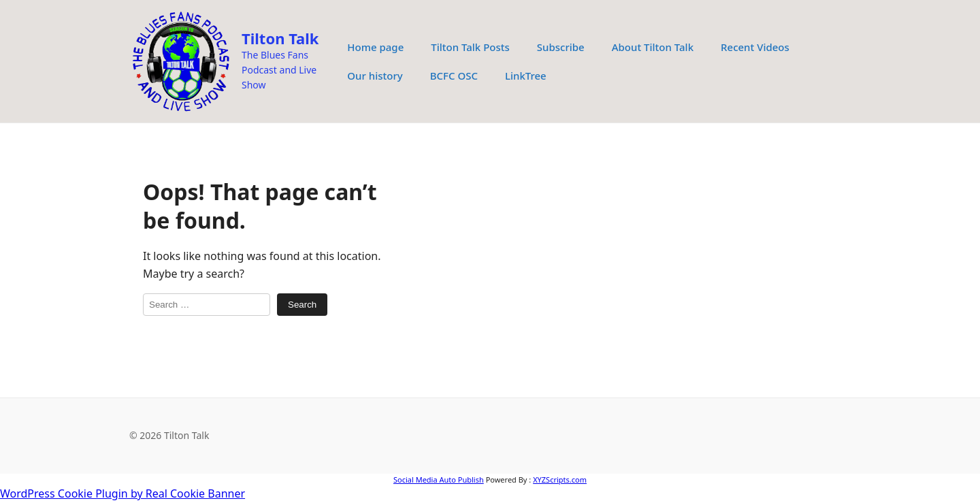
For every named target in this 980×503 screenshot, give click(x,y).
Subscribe (561, 47)
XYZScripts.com (560, 480)
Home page (375, 47)
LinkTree (526, 76)
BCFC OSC (454, 76)
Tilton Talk (280, 38)
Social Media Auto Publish (439, 480)
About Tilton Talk (653, 47)
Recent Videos (755, 47)
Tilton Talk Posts (470, 47)
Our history (375, 76)
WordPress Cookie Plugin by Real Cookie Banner (122, 493)
